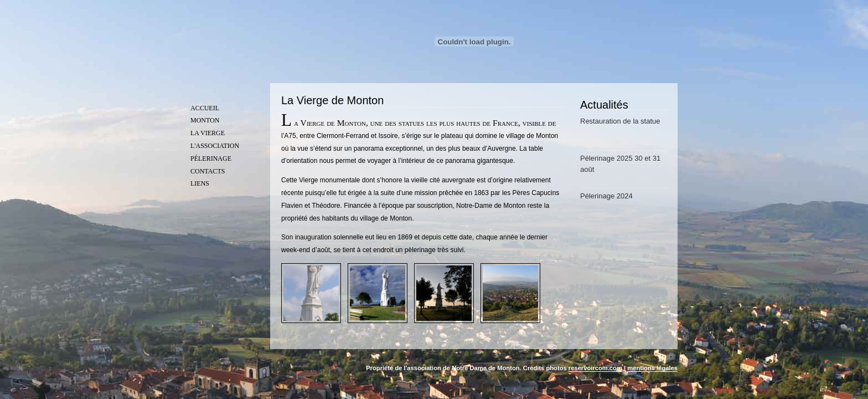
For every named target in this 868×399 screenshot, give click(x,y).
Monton (205, 120)
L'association (215, 146)
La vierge (208, 133)
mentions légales (652, 368)
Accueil (205, 108)
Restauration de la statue (620, 121)
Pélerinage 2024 (606, 196)
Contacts (208, 171)
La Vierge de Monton (332, 100)
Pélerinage (211, 158)
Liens (200, 183)
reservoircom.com (595, 368)
